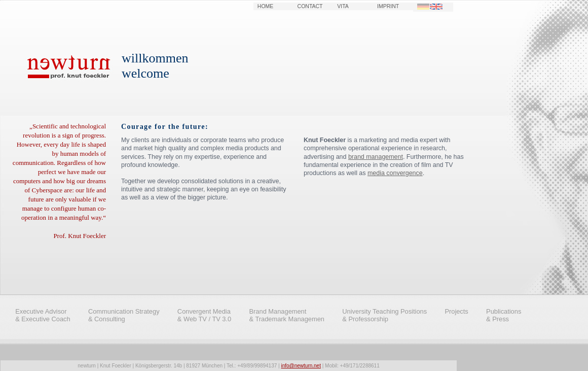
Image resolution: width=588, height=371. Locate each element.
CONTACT (310, 6)
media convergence (395, 173)
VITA (343, 6)
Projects (456, 311)
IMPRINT (388, 6)
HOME (265, 6)
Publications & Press (504, 315)
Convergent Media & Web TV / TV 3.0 (204, 315)
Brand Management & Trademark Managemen (287, 315)
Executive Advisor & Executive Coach (43, 315)
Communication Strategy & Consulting (124, 315)
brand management (376, 157)
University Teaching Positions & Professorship (384, 315)
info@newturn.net (301, 366)
